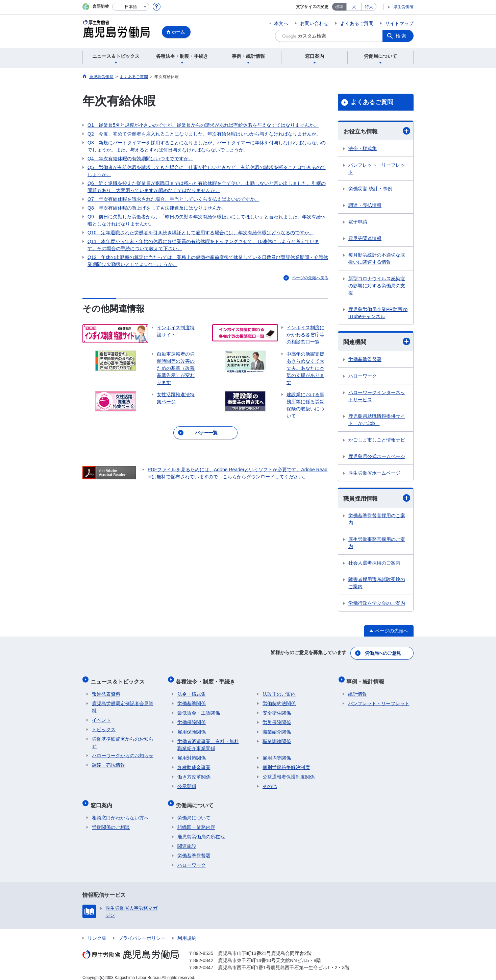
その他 (270, 783)
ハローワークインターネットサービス (377, 397)
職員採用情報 (377, 499)
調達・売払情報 (365, 206)
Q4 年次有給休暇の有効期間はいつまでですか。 (140, 159)
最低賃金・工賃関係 (199, 710)
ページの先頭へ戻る (310, 278)
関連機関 (377, 342)
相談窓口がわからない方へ (120, 811)
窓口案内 (103, 800)
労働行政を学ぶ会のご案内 (377, 604)
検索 (401, 36)
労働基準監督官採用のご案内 (377, 520)
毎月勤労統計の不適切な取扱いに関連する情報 (377, 259)
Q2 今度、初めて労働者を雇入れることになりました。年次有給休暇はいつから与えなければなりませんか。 (204, 134)
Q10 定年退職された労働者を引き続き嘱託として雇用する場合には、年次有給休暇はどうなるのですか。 (201, 233)
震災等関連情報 (365, 239)
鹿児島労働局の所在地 (201, 830)
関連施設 (187, 840)
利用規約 (187, 932)
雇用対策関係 (192, 755)
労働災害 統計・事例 (370, 189)
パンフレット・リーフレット (377, 169)
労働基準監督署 (365, 360)
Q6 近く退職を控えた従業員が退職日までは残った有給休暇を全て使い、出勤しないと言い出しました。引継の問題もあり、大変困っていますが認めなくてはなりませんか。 (207, 187)
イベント (101, 717)
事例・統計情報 (367, 679)
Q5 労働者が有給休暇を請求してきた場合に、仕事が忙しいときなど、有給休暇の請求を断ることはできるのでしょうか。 (207, 171)
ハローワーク (363, 377)
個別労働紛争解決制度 (286, 764)
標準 (339, 7)
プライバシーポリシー (142, 932)
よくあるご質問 (357, 23)
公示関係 (187, 783)
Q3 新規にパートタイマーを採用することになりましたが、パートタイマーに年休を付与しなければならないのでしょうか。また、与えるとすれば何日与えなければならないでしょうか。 (207, 146)
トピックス (104, 726)
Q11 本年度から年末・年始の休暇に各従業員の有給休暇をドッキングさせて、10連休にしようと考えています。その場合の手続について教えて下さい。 (203, 245)
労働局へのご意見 (383, 653)
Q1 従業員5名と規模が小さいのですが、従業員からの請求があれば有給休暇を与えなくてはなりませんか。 (203, 125)
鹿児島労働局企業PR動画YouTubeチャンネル (378, 313)
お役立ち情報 (377, 131)
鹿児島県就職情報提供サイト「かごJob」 (377, 420)
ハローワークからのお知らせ (123, 752)
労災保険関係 (277, 719)
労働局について (196, 800)
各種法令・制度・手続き (207, 679)
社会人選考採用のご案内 (374, 564)
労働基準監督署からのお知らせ (123, 739)
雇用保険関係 (192, 728)
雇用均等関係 (277, 755)
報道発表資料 (106, 691)
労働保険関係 (192, 719)
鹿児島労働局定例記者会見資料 (123, 704)
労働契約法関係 (279, 700)
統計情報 (357, 691)
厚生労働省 (403, 7)
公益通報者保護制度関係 (289, 773)
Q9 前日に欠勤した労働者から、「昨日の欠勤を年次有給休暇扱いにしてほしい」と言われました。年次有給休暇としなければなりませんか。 (207, 220)
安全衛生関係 (277, 710)
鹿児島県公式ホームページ (377, 457)
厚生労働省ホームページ (374, 474)
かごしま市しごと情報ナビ (377, 440)
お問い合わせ (314, 23)
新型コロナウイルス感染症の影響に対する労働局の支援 (377, 286)
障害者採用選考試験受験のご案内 (377, 584)
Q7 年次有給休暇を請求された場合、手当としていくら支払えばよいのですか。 (173, 199)
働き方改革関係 (194, 773)
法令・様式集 (363, 149)
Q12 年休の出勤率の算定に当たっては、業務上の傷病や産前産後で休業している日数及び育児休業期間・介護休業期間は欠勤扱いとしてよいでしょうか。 (208, 261)
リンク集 (97, 932)
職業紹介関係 (277, 728)
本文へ (281, 23)
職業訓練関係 (277, 738)
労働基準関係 (192, 700)
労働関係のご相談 (111, 821)
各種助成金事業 (194, 764)
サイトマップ (399, 23)
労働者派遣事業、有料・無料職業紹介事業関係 (208, 742)
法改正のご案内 (279, 691)
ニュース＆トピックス (119, 679)
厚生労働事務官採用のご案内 (377, 544)
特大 (369, 7)
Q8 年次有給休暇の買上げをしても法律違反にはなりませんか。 (157, 208)
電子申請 (358, 222)
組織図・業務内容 (196, 821)
